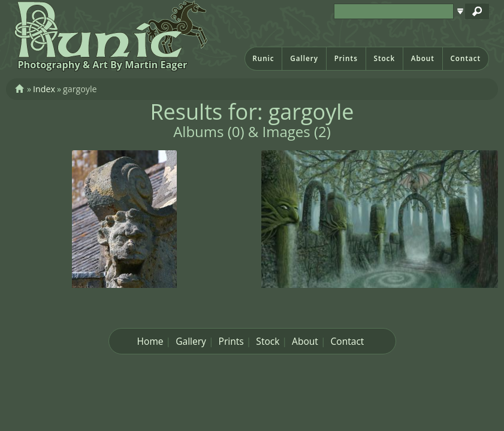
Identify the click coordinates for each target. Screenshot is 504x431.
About (423, 58)
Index (44, 89)
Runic (263, 58)
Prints (346, 58)
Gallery (304, 58)
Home (150, 341)
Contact (465, 58)
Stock (384, 58)
